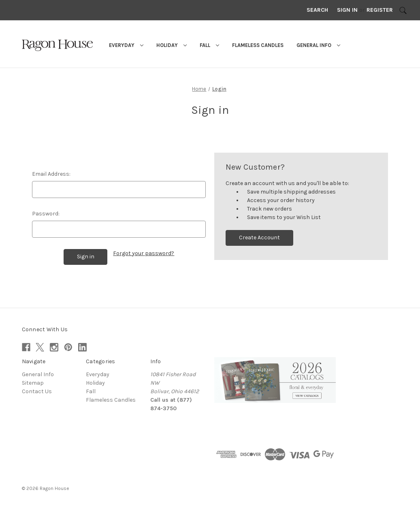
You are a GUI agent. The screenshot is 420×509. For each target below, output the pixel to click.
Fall (209, 45)
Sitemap (33, 382)
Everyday (126, 45)
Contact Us (37, 391)
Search (317, 10)
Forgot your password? (144, 253)
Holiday (172, 45)
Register (380, 10)
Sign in (347, 10)
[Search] (403, 10)
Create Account (259, 237)
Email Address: (51, 174)
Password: (46, 214)
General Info (318, 45)
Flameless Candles (258, 45)
